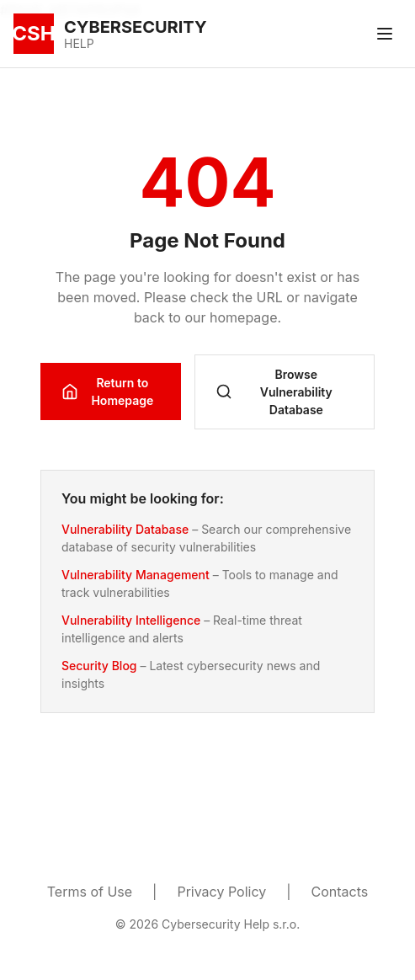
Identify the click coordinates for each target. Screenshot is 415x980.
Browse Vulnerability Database (274, 392)
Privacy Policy (221, 892)
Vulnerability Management (136, 575)
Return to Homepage (107, 391)
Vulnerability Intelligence (131, 620)
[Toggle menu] (385, 34)
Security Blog (99, 666)
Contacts (340, 892)
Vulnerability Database (125, 529)
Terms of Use (90, 892)
